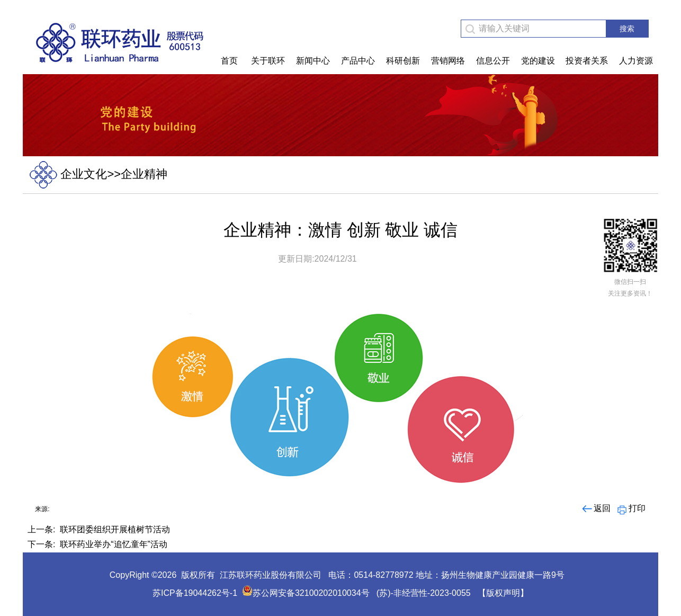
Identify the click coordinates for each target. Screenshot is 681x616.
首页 (229, 61)
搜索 (627, 29)
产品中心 (358, 61)
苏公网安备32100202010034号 (306, 593)
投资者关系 (587, 61)
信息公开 (493, 61)
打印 (630, 508)
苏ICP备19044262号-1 (195, 593)
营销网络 (448, 61)
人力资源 (636, 61)
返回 (595, 508)
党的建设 (538, 61)
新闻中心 (313, 61)
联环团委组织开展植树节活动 (115, 529)
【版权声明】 (503, 593)
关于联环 (268, 61)
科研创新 (403, 61)
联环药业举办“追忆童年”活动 (114, 544)
